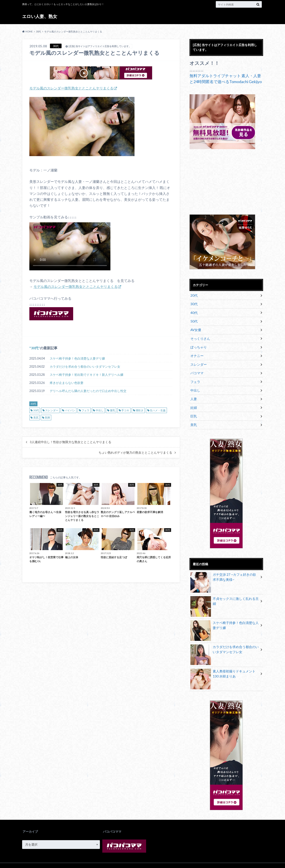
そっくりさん (200, 336)
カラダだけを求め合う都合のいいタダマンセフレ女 (85, 366)
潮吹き (140, 410)
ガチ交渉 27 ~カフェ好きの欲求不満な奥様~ (225, 569)
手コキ (125, 410)
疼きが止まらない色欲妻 (67, 382)
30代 (35, 348)
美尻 (36, 417)
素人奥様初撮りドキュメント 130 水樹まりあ (224, 665)
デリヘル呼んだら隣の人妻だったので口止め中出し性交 (88, 391)
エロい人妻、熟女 (42, 16)
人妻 (193, 392)
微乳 (113, 410)
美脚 (47, 417)
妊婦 (193, 400)
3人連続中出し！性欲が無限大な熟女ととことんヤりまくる (71, 442)
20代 (194, 295)
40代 (194, 311)
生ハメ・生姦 (158, 410)
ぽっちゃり (198, 344)
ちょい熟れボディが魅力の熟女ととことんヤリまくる (135, 452)
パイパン (70, 410)
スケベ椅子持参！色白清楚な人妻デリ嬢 (77, 358)
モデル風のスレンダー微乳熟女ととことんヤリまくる (71, 88)
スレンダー (52, 410)
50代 (194, 319)
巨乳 (193, 409)
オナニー (196, 352)
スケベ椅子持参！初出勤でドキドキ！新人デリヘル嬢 (87, 374)
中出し (100, 410)
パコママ (196, 368)
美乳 (193, 417)
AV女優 (196, 327)
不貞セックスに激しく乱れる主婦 (225, 591)
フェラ (85, 410)
